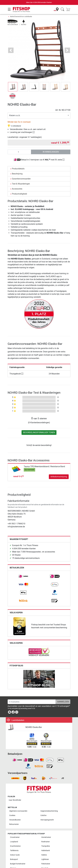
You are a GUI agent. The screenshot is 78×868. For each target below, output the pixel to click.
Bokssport (14, 859)
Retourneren (14, 824)
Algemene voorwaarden (18, 811)
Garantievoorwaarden (21, 179)
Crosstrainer (15, 837)
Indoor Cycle (15, 855)
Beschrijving (17, 174)
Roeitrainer (46, 842)
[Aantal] (19, 152)
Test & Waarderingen (21, 184)
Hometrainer (46, 837)
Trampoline (46, 846)
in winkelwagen (51, 152)
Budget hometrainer (18, 864)
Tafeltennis (14, 851)
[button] (11, 50)
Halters (44, 855)
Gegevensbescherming (49, 811)
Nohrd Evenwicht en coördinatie (21, 17)
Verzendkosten (15, 820)
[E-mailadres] (32, 702)
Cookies (12, 815)
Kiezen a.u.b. (15, 115)
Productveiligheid (19, 194)
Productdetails (18, 169)
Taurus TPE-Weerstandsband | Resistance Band (44, 466)
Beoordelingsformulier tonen (39, 432)
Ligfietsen (45, 859)
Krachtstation (15, 846)
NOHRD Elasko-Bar (34, 727)
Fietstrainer (46, 864)
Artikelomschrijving (59, 477)
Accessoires (17, 189)
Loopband (14, 842)
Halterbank (46, 851)
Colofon (43, 815)
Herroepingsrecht (47, 820)
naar (15, 800)
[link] (23, 576)
